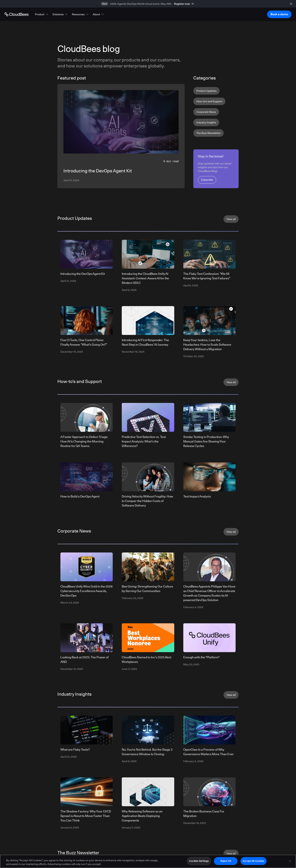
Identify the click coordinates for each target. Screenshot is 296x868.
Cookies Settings (199, 861)
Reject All (226, 861)
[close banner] (291, 4)
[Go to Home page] (17, 14)
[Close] (290, 861)
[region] (148, 861)
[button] (42, 14)
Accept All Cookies (253, 861)
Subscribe (207, 180)
